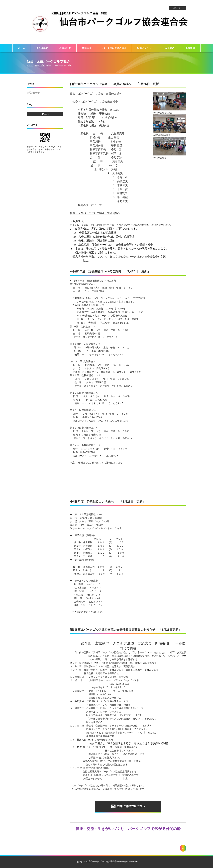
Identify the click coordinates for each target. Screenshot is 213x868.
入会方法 (170, 48)
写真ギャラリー (146, 48)
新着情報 (190, 48)
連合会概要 (42, 48)
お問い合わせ (178, 8)
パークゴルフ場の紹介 (114, 48)
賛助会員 (87, 48)
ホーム (22, 48)
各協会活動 (65, 48)
